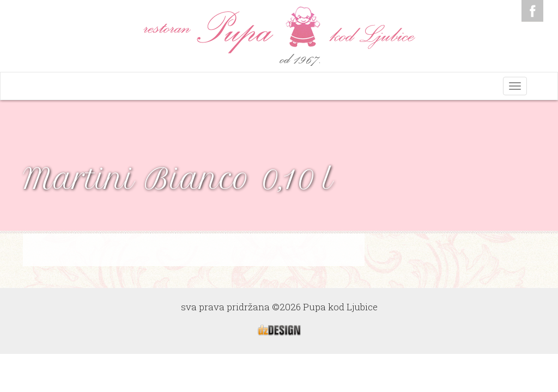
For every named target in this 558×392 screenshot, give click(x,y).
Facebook (532, 11)
